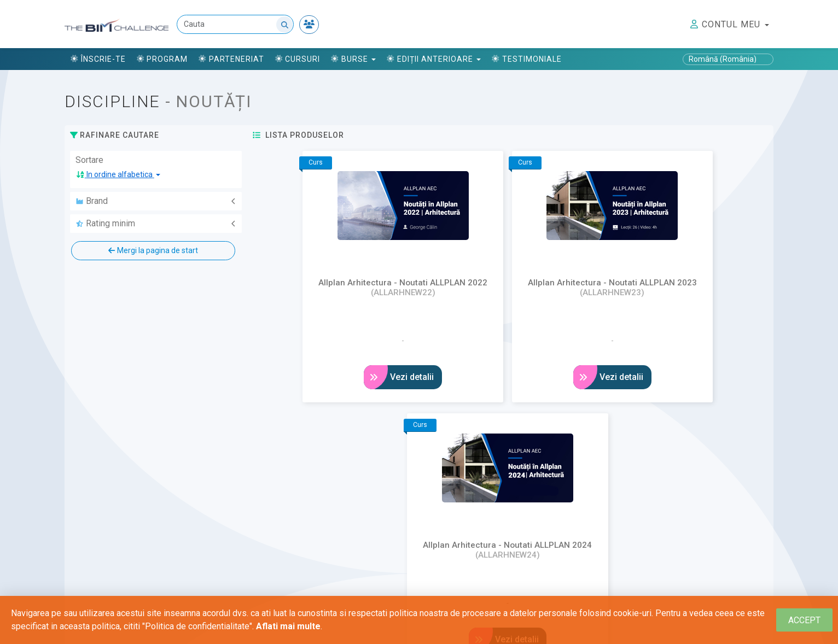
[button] (118, 175)
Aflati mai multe (288, 626)
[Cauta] (236, 25)
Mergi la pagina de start (153, 250)
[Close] (804, 620)
